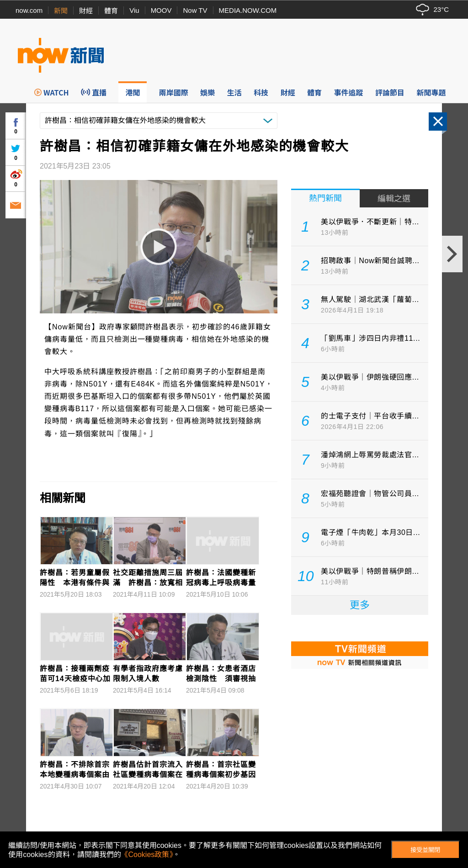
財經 (86, 11)
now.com (29, 10)
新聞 (61, 11)
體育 (111, 11)
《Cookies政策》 (147, 855)
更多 (360, 605)
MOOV (161, 10)
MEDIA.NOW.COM (248, 10)
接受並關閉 (425, 850)
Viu (134, 10)
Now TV (195, 10)
